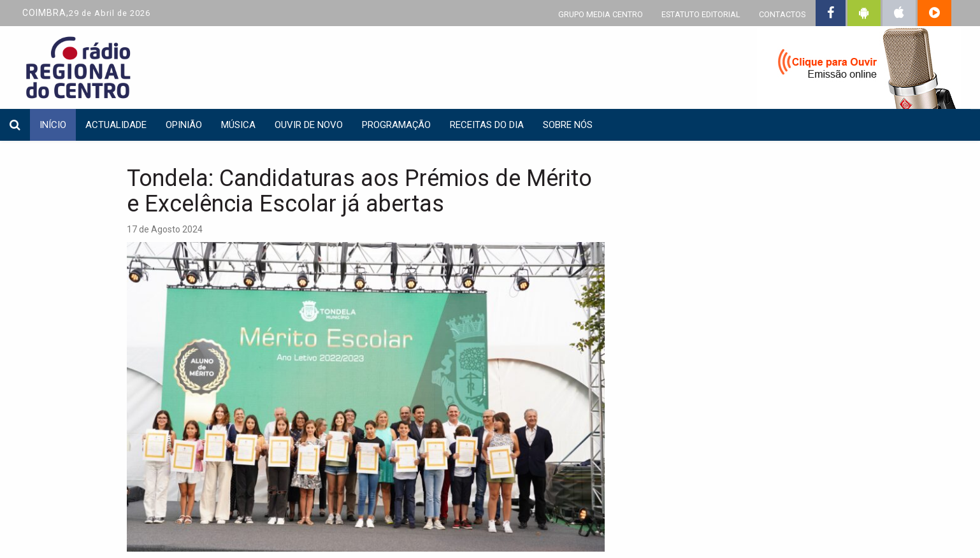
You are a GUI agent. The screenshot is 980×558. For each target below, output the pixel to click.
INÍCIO (53, 125)
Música (238, 125)
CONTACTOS (782, 14)
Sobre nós (568, 125)
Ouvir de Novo (309, 125)
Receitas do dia (487, 125)
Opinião (184, 125)
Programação (396, 125)
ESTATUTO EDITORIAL (701, 14)
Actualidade (116, 125)
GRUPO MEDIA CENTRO (601, 14)
